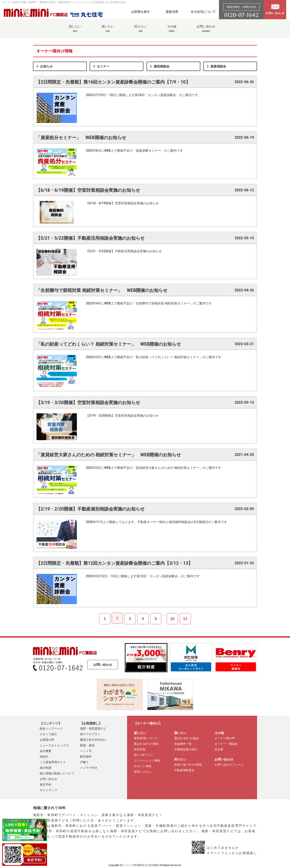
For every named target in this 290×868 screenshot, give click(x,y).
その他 (172, 31)
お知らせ (46, 66)
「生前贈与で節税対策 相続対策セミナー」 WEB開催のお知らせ (102, 290)
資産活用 (172, 12)
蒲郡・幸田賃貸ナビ (93, 729)
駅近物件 (86, 757)
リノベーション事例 (147, 761)
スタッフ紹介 (48, 734)
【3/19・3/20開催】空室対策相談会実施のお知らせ (88, 403)
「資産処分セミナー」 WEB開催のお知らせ (81, 138)
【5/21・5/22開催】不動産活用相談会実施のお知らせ (90, 238)
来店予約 (45, 785)
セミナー (103, 66)
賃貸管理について (145, 738)
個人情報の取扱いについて (57, 773)
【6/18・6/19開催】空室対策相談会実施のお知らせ (88, 190)
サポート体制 (143, 766)
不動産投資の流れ (186, 749)
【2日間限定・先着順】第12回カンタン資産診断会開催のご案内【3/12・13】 (114, 563)
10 (172, 619)
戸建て (84, 762)
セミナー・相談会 (226, 744)
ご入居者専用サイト (53, 762)
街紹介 (44, 757)
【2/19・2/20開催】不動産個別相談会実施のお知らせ (90, 509)
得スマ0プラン (143, 755)
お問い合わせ (206, 31)
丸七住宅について (203, 12)
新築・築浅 (87, 745)
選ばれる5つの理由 (146, 744)
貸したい (75, 31)
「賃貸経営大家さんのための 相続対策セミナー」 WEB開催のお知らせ (108, 455)
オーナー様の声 (225, 738)
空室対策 (140, 749)
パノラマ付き (89, 768)
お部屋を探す (141, 12)
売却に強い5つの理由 (188, 765)
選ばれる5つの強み (187, 738)
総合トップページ (51, 729)
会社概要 (45, 751)
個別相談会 (162, 66)
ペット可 (86, 751)
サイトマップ (48, 790)
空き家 (219, 749)
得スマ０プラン (90, 734)
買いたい (108, 31)
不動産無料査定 (184, 770)
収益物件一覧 (183, 744)
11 (185, 619)
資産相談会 (218, 66)
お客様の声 (47, 740)
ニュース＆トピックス (54, 745)
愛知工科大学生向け (93, 740)
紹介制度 (45, 768)
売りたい (141, 31)
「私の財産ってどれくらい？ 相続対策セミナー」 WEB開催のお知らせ (108, 344)
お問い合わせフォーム (229, 765)
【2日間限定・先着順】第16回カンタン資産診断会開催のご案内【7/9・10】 (113, 82)
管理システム (143, 772)
